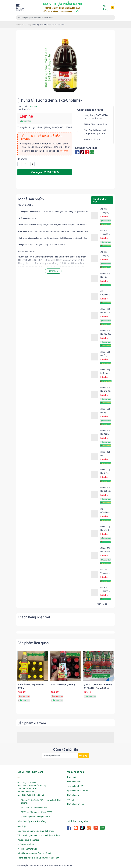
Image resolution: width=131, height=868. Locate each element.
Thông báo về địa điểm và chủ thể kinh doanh (38, 858)
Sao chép (64, 151)
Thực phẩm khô (74, 795)
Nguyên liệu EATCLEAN (78, 791)
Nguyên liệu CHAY (75, 786)
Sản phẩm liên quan (33, 643)
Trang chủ (71, 777)
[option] (33, 677)
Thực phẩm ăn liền (75, 804)
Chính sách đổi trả (26, 844)
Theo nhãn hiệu (74, 782)
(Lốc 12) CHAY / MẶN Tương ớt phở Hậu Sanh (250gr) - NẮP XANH (98, 688)
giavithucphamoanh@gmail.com (36, 817)
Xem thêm (53, 271)
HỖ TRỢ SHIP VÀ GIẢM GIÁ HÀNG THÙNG (42, 137)
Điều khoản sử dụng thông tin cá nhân (35, 853)
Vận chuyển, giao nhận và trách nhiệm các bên (39, 835)
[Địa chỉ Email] (65, 756)
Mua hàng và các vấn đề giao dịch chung (36, 831)
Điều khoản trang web (27, 849)
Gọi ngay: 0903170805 (45, 172)
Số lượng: (22, 159)
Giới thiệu (22, 826)
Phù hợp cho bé (74, 800)
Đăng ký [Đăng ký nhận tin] (83, 755)
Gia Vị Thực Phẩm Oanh (47, 865)
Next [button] (112, 679)
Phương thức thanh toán (28, 840)
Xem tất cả (102, 604)
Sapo (72, 865)
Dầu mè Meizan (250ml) (63, 685)
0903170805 (42, 808)
